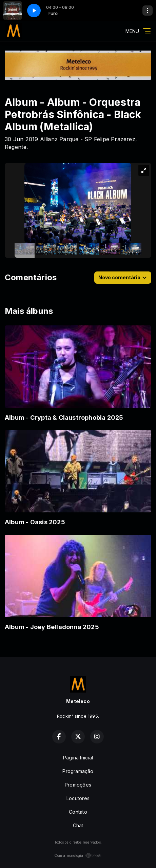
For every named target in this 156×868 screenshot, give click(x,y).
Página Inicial (78, 758)
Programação (78, 771)
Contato (78, 812)
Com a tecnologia (78, 855)
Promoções (78, 785)
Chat (78, 825)
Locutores (78, 798)
